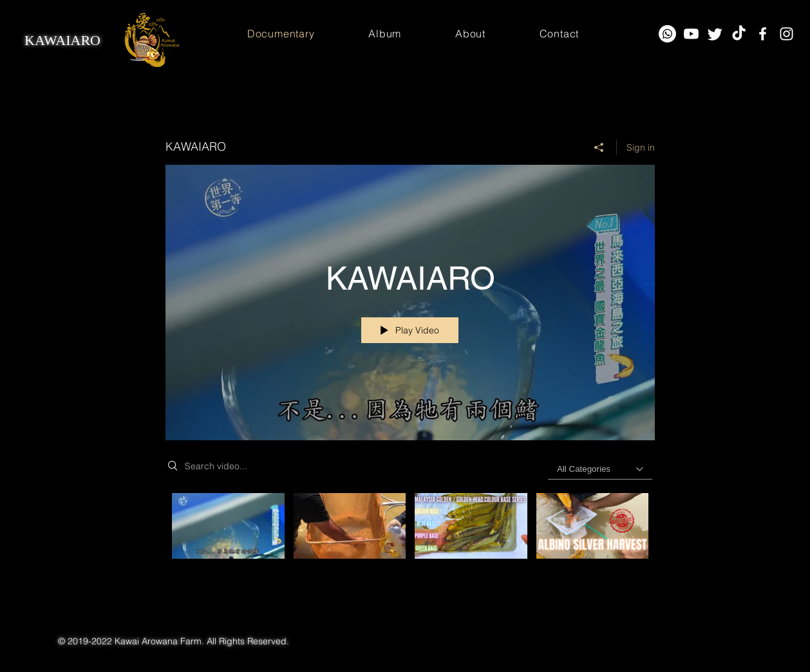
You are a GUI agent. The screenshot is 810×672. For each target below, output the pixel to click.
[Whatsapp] (667, 34)
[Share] (599, 147)
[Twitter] (715, 34)
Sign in (641, 147)
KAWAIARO (62, 40)
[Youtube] (691, 34)
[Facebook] (763, 34)
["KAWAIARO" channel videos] (410, 542)
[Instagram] (786, 34)
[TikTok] (739, 34)
